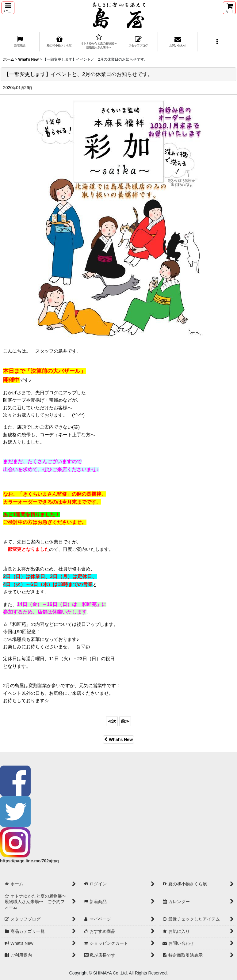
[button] (8, 8)
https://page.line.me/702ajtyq (29, 861)
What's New (118, 740)
